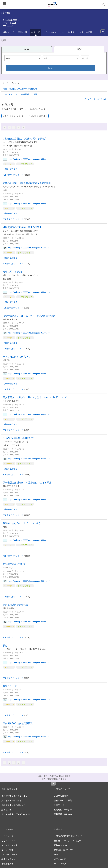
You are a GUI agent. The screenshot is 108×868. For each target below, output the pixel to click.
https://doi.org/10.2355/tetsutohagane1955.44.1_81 (29, 662)
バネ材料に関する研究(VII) (16, 357)
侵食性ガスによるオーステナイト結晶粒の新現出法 (29, 316)
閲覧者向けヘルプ (62, 845)
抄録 (5, 645)
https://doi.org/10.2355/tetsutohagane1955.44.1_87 (29, 737)
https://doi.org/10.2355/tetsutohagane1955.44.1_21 (29, 248)
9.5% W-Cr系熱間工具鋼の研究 (18, 438)
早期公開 (22, 32)
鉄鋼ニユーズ (10, 686)
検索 (27, 49)
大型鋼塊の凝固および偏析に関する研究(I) (24, 139)
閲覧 (79, 49)
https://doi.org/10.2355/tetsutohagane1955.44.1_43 (29, 414)
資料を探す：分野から (11, 800)
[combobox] (23, 58)
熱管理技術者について (14, 564)
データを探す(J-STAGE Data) (16, 814)
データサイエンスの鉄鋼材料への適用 (20, 94)
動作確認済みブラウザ (64, 850)
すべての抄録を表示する (38, 116)
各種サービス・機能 (63, 800)
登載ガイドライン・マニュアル (68, 841)
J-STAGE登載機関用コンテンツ (68, 836)
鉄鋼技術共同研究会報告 (15, 605)
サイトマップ (60, 864)
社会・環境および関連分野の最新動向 (20, 89)
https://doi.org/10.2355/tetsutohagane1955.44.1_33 (29, 333)
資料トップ (8, 32)
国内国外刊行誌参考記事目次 (18, 723)
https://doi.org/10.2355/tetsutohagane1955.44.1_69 (29, 581)
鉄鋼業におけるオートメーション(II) (21, 523)
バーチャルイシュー (54, 32)
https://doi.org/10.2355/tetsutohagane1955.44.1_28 (29, 292)
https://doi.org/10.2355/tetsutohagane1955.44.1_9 (29, 159)
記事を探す (6, 810)
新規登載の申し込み (63, 814)
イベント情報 (7, 850)
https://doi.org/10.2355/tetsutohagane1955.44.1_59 (29, 540)
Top (53, 784)
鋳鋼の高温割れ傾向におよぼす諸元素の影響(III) (27, 183)
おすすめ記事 (86, 32)
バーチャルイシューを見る (95, 99)
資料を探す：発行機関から (13, 805)
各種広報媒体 (7, 864)
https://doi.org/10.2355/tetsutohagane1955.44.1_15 (29, 203)
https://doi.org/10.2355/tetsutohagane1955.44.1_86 (29, 699)
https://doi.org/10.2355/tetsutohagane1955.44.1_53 (29, 499)
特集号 (71, 32)
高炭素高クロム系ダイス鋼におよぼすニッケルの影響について (35, 397)
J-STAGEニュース (9, 854)
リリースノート (8, 841)
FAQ (56, 854)
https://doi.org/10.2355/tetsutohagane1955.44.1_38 (29, 374)
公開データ (59, 805)
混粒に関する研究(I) (13, 272)
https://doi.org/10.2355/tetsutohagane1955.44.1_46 (29, 459)
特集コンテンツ (8, 859)
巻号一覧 (36, 32)
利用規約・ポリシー (63, 810)
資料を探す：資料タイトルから (15, 796)
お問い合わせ (60, 859)
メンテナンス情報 (9, 845)
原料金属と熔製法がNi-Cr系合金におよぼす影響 (27, 482)
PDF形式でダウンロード (13, 175)
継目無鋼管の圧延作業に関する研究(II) (23, 227)
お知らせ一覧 (7, 836)
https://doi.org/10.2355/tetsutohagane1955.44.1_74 (29, 622)
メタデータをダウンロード (13, 116)
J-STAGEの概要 (61, 796)
